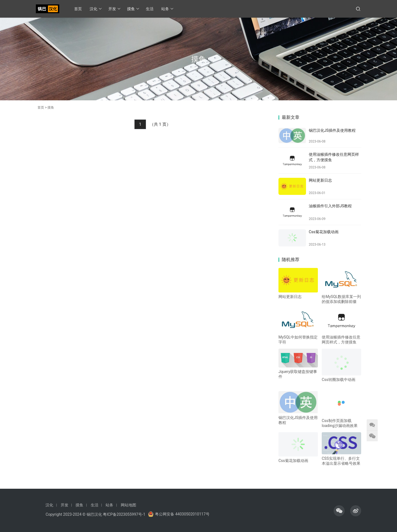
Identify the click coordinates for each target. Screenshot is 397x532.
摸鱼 (133, 9)
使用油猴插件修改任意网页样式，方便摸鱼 (341, 340)
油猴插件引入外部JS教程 (330, 206)
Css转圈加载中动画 (339, 380)
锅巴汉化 (94, 514)
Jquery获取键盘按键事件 (298, 374)
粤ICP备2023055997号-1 (124, 514)
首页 (78, 9)
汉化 (95, 9)
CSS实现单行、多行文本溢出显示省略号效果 (341, 461)
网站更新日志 (320, 180)
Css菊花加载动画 (324, 232)
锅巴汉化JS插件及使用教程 (332, 130)
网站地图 (128, 505)
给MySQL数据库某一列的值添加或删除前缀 (341, 299)
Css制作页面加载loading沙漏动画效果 (340, 423)
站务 (167, 9)
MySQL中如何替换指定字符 (298, 340)
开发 (114, 9)
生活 (150, 9)
